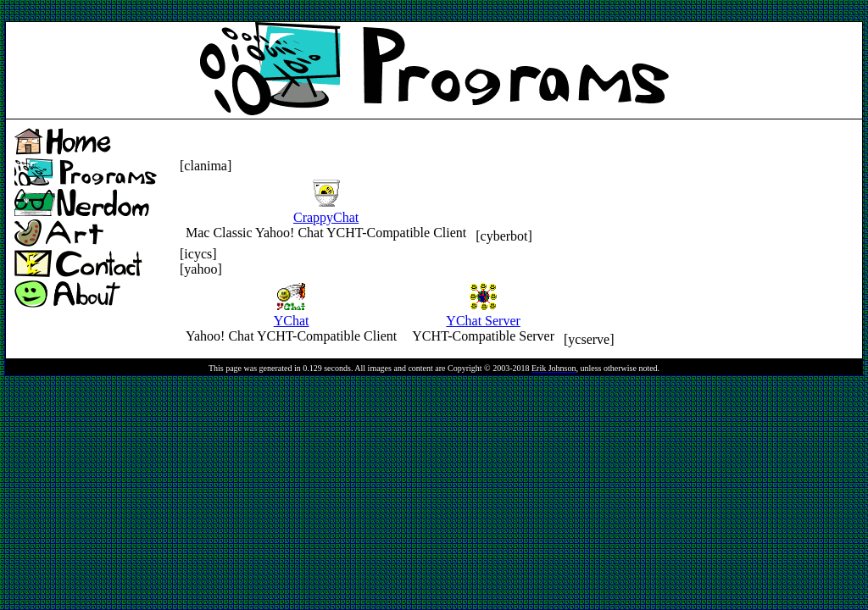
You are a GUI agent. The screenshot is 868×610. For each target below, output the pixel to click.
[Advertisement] (314, 11)
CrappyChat (326, 210)
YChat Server (483, 313)
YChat (292, 313)
